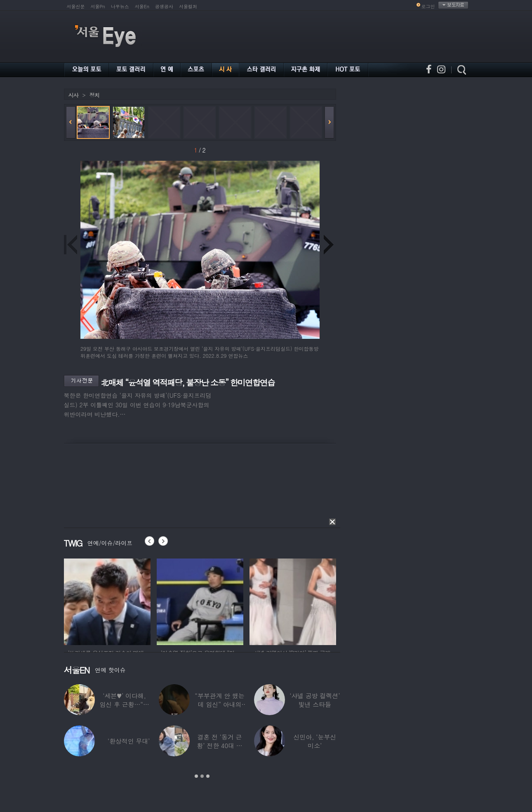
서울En (142, 6)
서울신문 (76, 6)
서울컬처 (188, 6)
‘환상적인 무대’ (128, 741)
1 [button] (196, 776)
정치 (94, 95)
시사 (73, 95)
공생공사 (164, 6)
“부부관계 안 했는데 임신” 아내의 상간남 (219, 704)
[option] (107, 601)
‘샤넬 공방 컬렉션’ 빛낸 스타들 (315, 700)
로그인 (428, 6)
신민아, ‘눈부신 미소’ (315, 741)
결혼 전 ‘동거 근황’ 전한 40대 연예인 (219, 745)
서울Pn (98, 6)
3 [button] (208, 776)
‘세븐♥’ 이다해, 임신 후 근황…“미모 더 (124, 704)
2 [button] (202, 776)
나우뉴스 (120, 6)
